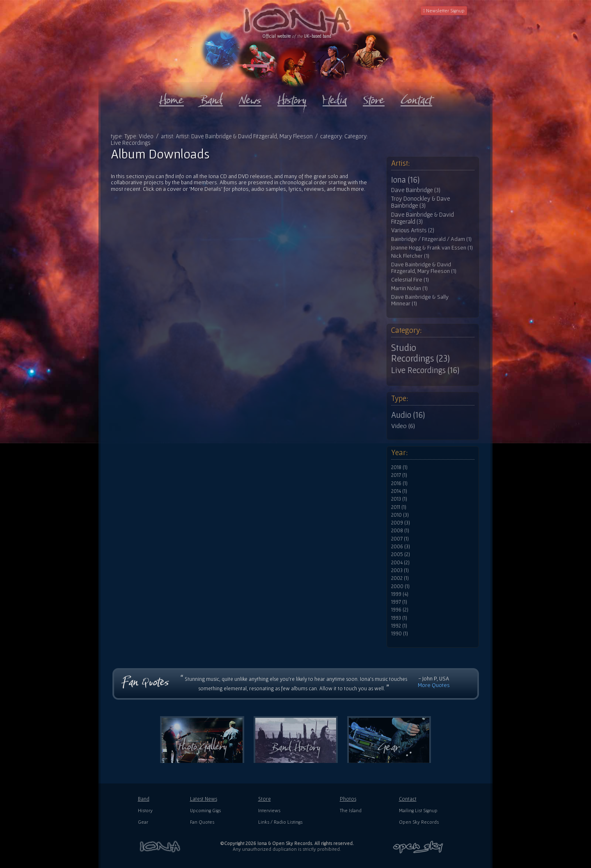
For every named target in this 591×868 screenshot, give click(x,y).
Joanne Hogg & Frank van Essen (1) (432, 248)
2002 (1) (400, 578)
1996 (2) (400, 610)
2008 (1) (400, 531)
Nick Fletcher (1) (410, 256)
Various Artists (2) (413, 230)
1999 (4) (400, 594)
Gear (143, 822)
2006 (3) (401, 547)
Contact (408, 799)
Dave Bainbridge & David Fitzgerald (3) (423, 218)
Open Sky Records (419, 822)
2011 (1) (399, 507)
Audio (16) (408, 415)
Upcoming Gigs (205, 810)
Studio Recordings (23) (420, 353)
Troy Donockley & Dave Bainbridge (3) (421, 202)
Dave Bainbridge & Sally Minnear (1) (420, 300)
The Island (351, 810)
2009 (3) (401, 523)
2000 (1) (400, 586)
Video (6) (403, 426)
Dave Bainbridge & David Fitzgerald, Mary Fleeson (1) (424, 268)
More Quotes (434, 685)
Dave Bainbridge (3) (416, 190)
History (145, 810)
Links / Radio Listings (280, 822)
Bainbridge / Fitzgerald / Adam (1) (431, 239)
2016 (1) (399, 483)
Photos (348, 799)
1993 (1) (399, 618)
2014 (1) (399, 491)
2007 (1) (400, 539)
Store (265, 799)
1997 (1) (399, 602)
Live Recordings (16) (425, 370)
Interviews (269, 810)
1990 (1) (400, 634)
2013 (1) (399, 499)
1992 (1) (399, 626)
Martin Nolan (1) (409, 288)
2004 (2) (400, 563)
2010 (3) (400, 515)
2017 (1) (399, 475)
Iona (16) (405, 180)
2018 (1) (399, 467)
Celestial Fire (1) (410, 280)
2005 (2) (401, 554)
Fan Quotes (202, 822)
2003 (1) (400, 570)
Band (144, 799)
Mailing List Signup (418, 810)
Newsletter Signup (444, 10)
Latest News (204, 799)
